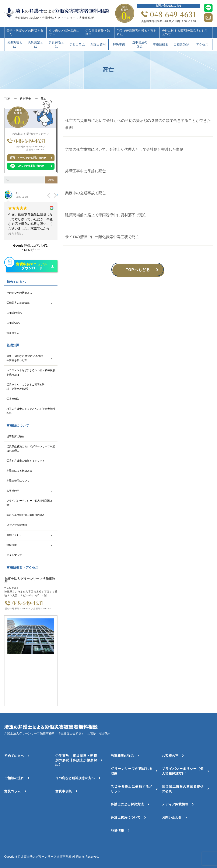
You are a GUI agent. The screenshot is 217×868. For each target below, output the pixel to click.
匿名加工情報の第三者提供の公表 (26, 515)
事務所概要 (161, 44)
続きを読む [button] (16, 234)
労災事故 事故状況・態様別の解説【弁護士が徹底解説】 (76, 760)
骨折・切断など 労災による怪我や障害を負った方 (25, 358)
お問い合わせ (14, 535)
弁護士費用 (98, 44)
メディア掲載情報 (17, 525)
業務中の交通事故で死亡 (85, 193)
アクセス (202, 44)
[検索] (8, 180)
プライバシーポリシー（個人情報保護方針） (29, 503)
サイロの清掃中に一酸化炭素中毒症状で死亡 (102, 237)
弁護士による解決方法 (19, 471)
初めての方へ (14, 756)
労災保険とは (56, 44)
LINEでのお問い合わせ (31, 166)
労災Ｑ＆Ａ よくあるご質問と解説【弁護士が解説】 (26, 387)
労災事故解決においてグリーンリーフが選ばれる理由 (31, 449)
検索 (51, 180)
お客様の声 (13, 491)
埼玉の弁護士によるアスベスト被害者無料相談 (31, 411)
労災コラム (77, 44)
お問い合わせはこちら (169, 6)
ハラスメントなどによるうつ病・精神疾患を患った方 (31, 372)
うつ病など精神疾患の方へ (64, 32)
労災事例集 (13, 399)
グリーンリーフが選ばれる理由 (132, 771)
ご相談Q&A (181, 44)
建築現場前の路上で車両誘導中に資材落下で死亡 (106, 215)
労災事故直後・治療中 (98, 32)
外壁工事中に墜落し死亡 (85, 171)
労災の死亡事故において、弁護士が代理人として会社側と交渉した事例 (125, 149)
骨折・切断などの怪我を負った (25, 32)
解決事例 (119, 44)
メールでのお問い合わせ (32, 158)
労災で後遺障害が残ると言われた (137, 32)
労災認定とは (36, 44)
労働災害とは (15, 44)
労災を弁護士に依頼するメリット (26, 461)
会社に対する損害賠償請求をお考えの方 (185, 32)
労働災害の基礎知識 (18, 303)
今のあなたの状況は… (19, 293)
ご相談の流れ (14, 313)
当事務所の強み (140, 44)
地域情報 (12, 545)
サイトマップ (14, 555)
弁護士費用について (18, 481)
